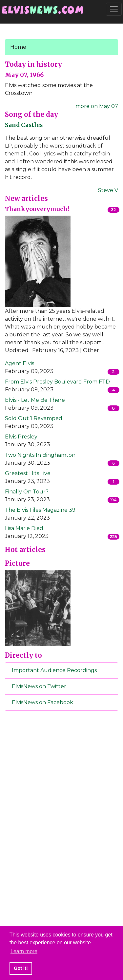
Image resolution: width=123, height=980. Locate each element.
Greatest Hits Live (28, 473)
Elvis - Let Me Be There (35, 400)
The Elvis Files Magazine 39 (40, 510)
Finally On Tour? (27, 492)
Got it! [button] (21, 968)
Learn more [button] (24, 951)
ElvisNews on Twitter (39, 686)
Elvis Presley (21, 437)
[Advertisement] (62, 825)
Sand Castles (24, 125)
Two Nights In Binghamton (40, 455)
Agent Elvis (20, 363)
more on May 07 (97, 106)
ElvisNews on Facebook (42, 702)
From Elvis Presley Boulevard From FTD (57, 382)
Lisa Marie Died (24, 528)
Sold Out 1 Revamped (34, 418)
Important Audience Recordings (54, 670)
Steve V (108, 190)
